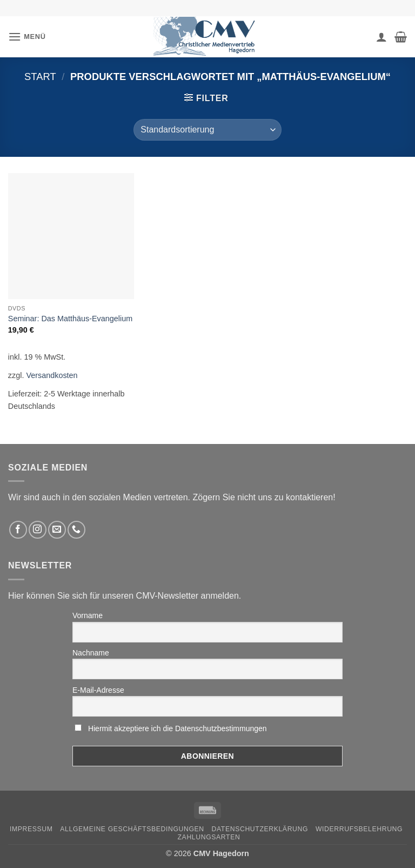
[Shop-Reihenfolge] (207, 130)
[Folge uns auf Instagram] (38, 530)
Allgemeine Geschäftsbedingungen (132, 829)
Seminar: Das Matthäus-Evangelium (70, 319)
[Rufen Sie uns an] (76, 530)
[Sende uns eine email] (57, 530)
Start (40, 77)
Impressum (31, 829)
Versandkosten (52, 375)
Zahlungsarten (209, 837)
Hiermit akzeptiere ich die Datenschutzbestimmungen (178, 728)
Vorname (88, 615)
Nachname (91, 653)
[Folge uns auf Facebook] (18, 530)
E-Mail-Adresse (98, 690)
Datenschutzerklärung (260, 829)
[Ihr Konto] (381, 37)
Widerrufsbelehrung (359, 829)
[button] (27, 37)
